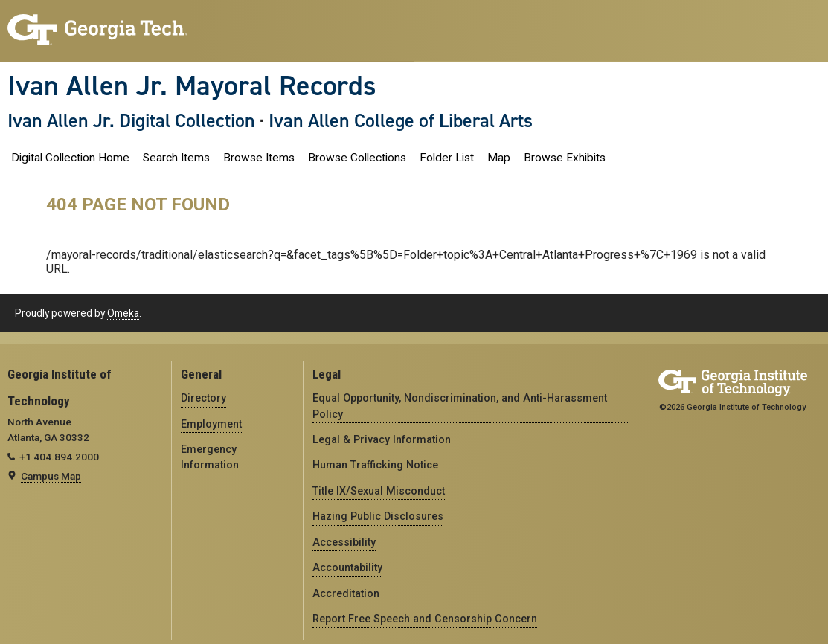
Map (499, 158)
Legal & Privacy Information (382, 439)
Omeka (123, 313)
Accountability (347, 567)
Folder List (447, 158)
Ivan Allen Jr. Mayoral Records (192, 86)
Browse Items (259, 158)
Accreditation (346, 593)
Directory (203, 398)
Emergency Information (210, 457)
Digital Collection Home (70, 158)
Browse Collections (357, 158)
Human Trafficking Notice (375, 465)
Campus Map (51, 476)
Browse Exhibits (565, 158)
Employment (211, 424)
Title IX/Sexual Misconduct (379, 491)
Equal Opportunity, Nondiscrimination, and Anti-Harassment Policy (460, 406)
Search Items (176, 158)
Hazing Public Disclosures (378, 516)
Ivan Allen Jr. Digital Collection (131, 120)
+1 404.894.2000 (59, 457)
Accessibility (344, 542)
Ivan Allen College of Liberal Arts (401, 120)
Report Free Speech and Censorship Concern (425, 619)
